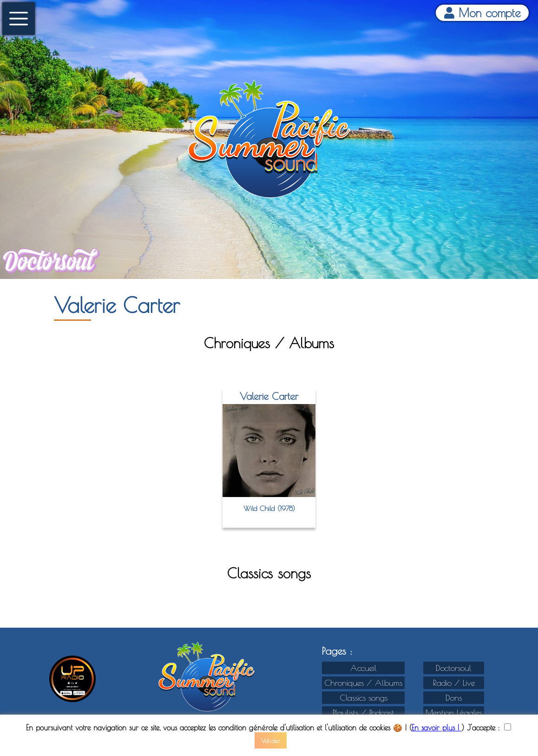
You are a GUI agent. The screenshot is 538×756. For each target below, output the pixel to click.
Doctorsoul (454, 668)
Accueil (364, 668)
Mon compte (482, 13)
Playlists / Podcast (363, 713)
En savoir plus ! (437, 728)
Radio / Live (454, 683)
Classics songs (364, 698)
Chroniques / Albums (363, 683)
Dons (454, 698)
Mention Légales (454, 713)
